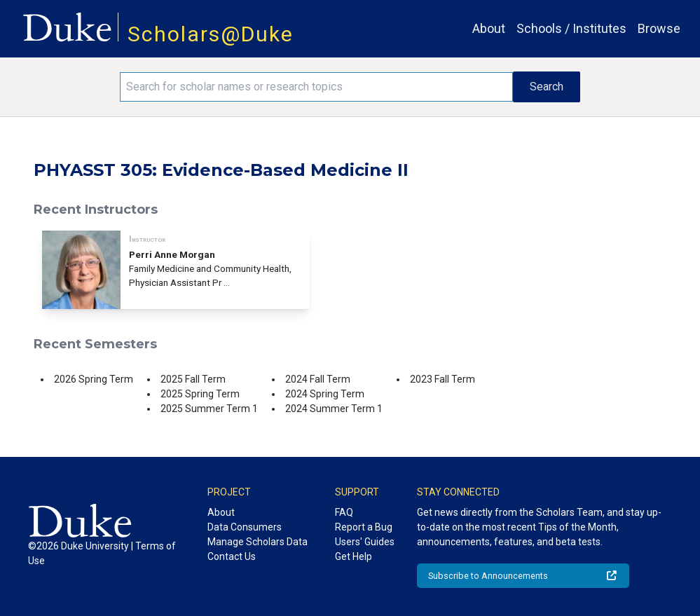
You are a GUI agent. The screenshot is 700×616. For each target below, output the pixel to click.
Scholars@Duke (211, 34)
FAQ (344, 512)
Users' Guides (365, 542)
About (489, 28)
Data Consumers (245, 527)
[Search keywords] (317, 87)
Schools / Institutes (571, 28)
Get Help (354, 556)
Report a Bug (364, 527)
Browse (659, 28)
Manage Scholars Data (258, 542)
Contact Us (232, 556)
